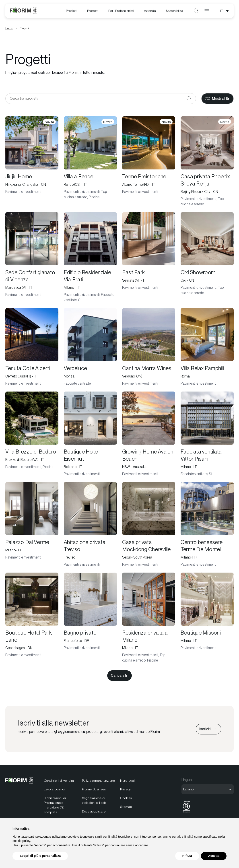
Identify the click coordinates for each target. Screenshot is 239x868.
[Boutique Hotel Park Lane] (32, 619)
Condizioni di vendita (59, 782)
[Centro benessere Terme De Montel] (207, 526)
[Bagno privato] (90, 619)
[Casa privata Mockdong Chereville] (149, 526)
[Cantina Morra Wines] (149, 349)
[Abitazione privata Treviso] (90, 526)
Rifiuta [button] (187, 856)
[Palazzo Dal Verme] (32, 526)
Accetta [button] (214, 856)
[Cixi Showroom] (207, 259)
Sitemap (126, 808)
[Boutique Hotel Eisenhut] (90, 436)
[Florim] (24, 11)
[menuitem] (72, 11)
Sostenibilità (174, 11)
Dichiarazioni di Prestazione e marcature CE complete (55, 807)
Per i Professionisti (121, 11)
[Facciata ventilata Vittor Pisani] (207, 436)
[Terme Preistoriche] (149, 163)
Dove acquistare (94, 813)
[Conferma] (189, 100)
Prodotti (72, 11)
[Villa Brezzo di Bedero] (32, 436)
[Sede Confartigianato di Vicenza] (32, 259)
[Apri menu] (207, 11)
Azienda (150, 11)
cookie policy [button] (21, 841)
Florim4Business (94, 791)
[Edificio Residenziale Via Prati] (90, 259)
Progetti (93, 11)
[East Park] (149, 259)
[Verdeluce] (90, 349)
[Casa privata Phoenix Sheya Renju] (207, 163)
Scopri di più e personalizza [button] (40, 856)
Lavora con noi (54, 791)
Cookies (126, 800)
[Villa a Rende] (90, 163)
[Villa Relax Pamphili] (207, 349)
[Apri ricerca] (196, 11)
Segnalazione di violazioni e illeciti (94, 802)
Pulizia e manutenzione (98, 782)
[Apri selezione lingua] (225, 11)
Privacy (125, 791)
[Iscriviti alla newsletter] (208, 731)
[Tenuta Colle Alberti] (32, 349)
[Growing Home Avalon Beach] (149, 436)
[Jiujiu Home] (32, 163)
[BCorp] (186, 814)
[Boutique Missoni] (207, 619)
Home (9, 30)
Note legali (128, 782)
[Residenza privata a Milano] (149, 619)
